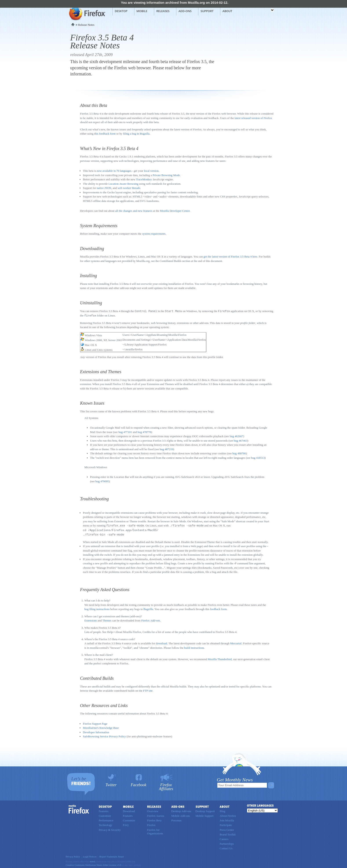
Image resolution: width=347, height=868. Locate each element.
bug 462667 (236, 436)
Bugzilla (148, 608)
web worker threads (129, 188)
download (161, 642)
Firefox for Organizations (155, 831)
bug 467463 (241, 440)
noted (92, 860)
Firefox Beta (154, 819)
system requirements (154, 234)
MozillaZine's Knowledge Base (101, 727)
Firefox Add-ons (151, 619)
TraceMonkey (144, 179)
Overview (153, 810)
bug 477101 (125, 432)
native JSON (104, 188)
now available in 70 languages (114, 171)
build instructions (194, 647)
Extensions (91, 619)
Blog (222, 810)
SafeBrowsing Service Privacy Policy (104, 735)
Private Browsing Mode (166, 175)
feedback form (218, 608)
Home (73, 25)
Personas (176, 819)
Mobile (142, 11)
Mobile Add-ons (181, 815)
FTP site (148, 690)
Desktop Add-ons (181, 810)
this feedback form (105, 134)
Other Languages (260, 805)
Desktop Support (205, 810)
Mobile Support (205, 815)
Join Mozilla (227, 819)
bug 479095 (102, 481)
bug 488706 (239, 453)
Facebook (139, 784)
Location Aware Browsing (123, 184)
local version (151, 171)
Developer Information (96, 731)
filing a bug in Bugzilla (136, 134)
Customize (105, 815)
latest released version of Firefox (253, 118)
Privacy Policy (73, 855)
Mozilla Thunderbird (220, 658)
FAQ (126, 824)
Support (207, 11)
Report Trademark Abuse (112, 855)
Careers (224, 838)
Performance (106, 819)
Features (104, 810)
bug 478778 (144, 432)
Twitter (111, 784)
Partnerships (227, 843)
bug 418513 (258, 457)
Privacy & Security (110, 829)
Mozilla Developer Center (175, 211)
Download (129, 810)
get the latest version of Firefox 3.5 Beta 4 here (230, 257)
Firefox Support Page (95, 723)
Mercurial (236, 642)
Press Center (227, 829)
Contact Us (226, 847)
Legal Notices (90, 855)
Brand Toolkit (228, 833)
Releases (163, 11)
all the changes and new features (134, 211)
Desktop (121, 11)
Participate (226, 824)
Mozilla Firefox (87, 13)
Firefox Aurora (156, 815)
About (227, 11)
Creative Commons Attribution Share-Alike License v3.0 (93, 864)
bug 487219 (166, 449)
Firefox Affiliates (166, 786)
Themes (107, 619)
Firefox (79, 808)
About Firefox (228, 815)
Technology (105, 824)
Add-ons (185, 11)
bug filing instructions (97, 608)
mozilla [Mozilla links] (263, 11)
